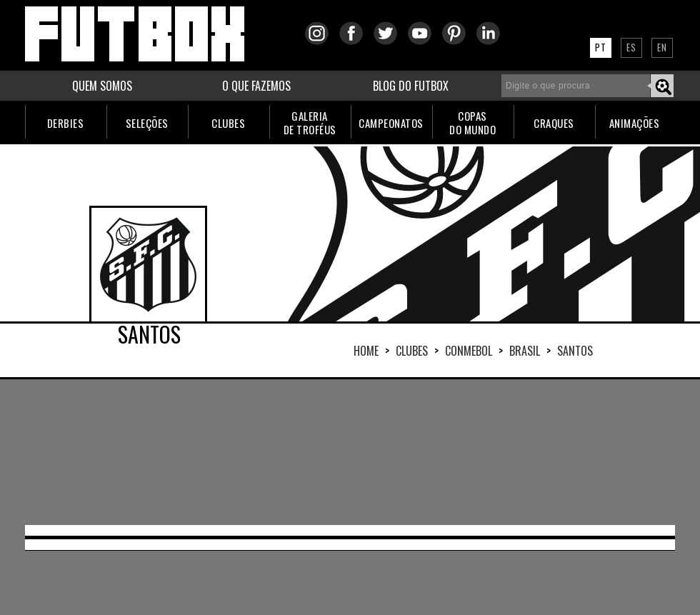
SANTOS (575, 351)
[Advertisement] (179, 451)
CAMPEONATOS (391, 123)
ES (631, 47)
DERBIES (66, 123)
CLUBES (228, 123)
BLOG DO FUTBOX (411, 86)
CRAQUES (554, 123)
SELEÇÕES (147, 123)
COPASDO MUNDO (472, 122)
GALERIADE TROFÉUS (310, 122)
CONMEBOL (469, 351)
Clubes (412, 351)
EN (662, 47)
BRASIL (525, 351)
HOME (366, 351)
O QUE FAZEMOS (256, 86)
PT (601, 47)
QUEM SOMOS (102, 86)
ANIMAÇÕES (635, 123)
